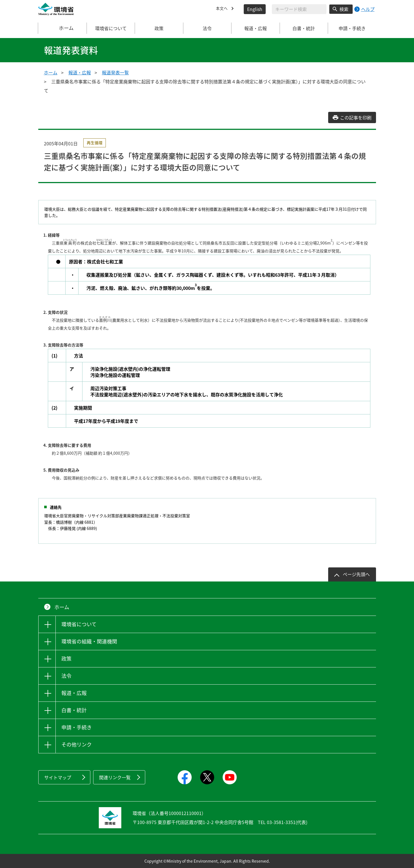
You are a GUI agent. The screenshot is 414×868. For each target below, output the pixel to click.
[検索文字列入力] (299, 9)
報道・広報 (80, 72)
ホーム (62, 28)
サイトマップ (58, 777)
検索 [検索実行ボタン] (344, 9)
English (255, 9)
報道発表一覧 (115, 72)
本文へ (223, 9)
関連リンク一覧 (115, 777)
